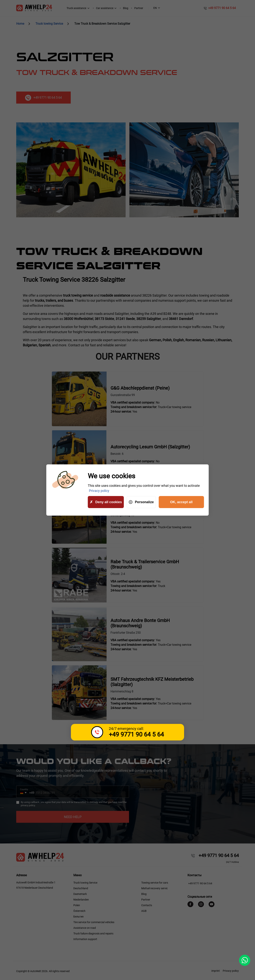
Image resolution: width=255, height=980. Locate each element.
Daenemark (80, 894)
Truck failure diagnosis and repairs (93, 933)
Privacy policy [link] (99, 491)
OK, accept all (181, 502)
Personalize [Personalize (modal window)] (141, 502)
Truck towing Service (85, 883)
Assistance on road (85, 928)
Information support (85, 939)
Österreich (79, 911)
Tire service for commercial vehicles (94, 922)
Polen (77, 905)
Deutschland (81, 888)
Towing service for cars (155, 883)
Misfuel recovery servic (154, 888)
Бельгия (78, 917)
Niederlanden (81, 900)
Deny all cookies (106, 502)
